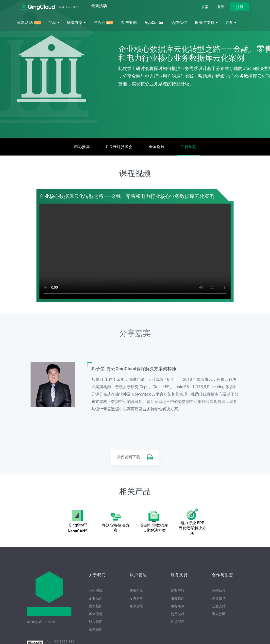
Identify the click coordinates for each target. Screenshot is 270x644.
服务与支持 (205, 23)
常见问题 (178, 622)
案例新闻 (96, 606)
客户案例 (129, 23)
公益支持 (219, 606)
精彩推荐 (82, 147)
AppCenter (154, 23)
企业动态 (96, 598)
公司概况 (96, 591)
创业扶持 (219, 598)
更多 (229, 23)
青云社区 (219, 614)
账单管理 (136, 606)
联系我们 (96, 629)
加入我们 (96, 622)
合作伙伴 (179, 23)
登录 (221, 7)
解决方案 (75, 23)
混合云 (103, 23)
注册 (240, 7)
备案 (205, 7)
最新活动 (29, 23)
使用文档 (178, 614)
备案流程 (178, 591)
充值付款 (136, 591)
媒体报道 (96, 614)
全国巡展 (157, 147)
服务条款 (178, 606)
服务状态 (178, 598)
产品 (52, 23)
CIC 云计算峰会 (119, 147)
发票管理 (136, 598)
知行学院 (188, 147)
